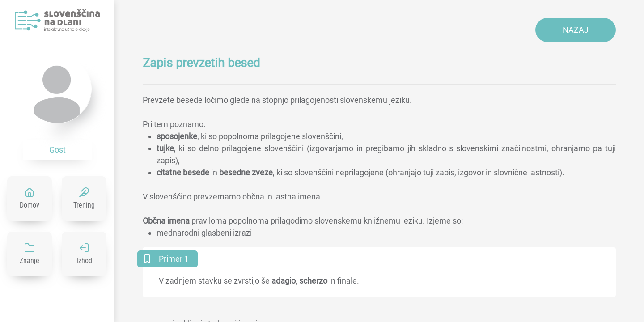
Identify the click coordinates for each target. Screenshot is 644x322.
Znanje (30, 261)
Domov (30, 205)
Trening (84, 205)
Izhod (84, 261)
